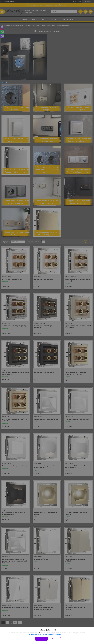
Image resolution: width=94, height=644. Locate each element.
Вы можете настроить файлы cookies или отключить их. (46, 635)
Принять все (41, 639)
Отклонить (55, 639)
